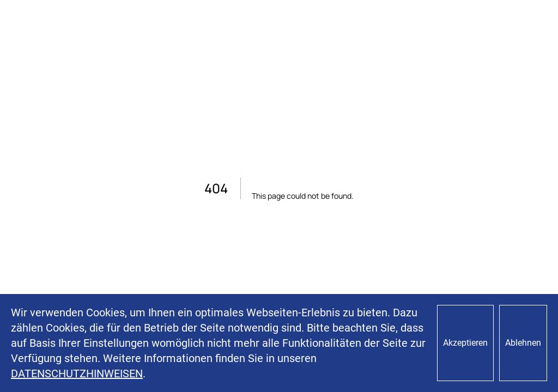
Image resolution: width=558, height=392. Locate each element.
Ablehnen (523, 343)
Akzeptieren (465, 343)
